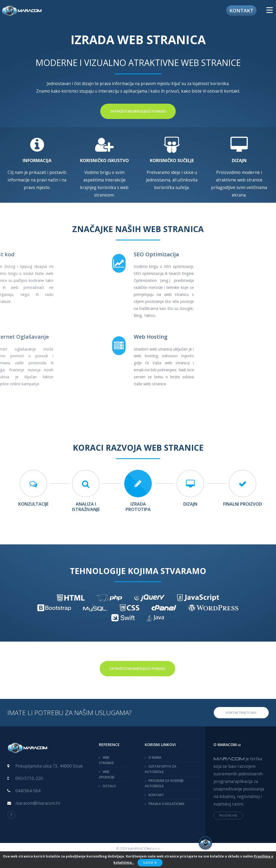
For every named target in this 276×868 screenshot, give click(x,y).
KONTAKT (156, 795)
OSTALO (109, 786)
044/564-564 (28, 791)
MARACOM (229, 759)
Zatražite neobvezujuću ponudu (138, 111)
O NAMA (155, 757)
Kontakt (241, 10)
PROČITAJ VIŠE (228, 815)
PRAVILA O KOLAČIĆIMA (166, 804)
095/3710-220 (29, 778)
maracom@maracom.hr (38, 803)
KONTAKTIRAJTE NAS (241, 713)
